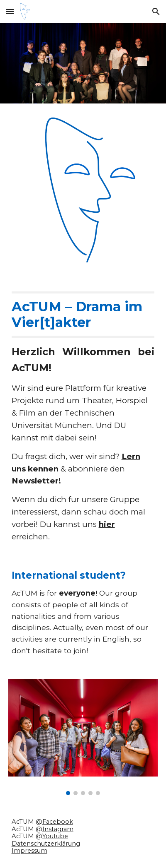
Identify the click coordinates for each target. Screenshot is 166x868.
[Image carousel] (83, 737)
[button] (10, 11)
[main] (83, 417)
